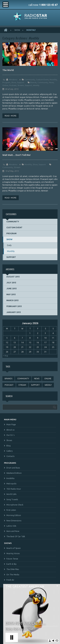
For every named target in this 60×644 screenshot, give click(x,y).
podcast (13, 85)
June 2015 (12, 289)
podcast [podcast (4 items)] (9, 385)
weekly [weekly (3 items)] (48, 385)
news (51, 82)
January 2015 (14, 312)
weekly (36, 85)
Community (30, 80)
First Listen (11, 510)
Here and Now (13, 531)
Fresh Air (10, 580)
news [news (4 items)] (37, 379)
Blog (8, 446)
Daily (9, 245)
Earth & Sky (11, 564)
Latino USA (11, 526)
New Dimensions (14, 521)
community (43, 82)
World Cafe (11, 494)
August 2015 (13, 277)
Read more (11, 116)
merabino (13, 80)
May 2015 (11, 294)
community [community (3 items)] (23, 379)
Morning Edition (14, 515)
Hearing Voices (13, 553)
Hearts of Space (14, 548)
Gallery (10, 451)
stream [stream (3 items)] (22, 385)
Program (6, 82)
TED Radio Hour (14, 489)
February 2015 (14, 306)
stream (21, 85)
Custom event (42, 80)
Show (17, 30)
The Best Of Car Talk (16, 536)
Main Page (11, 425)
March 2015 (12, 300)
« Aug (6, 356)
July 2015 (11, 283)
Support (21, 82)
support (28, 85)
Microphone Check (15, 505)
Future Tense (12, 559)
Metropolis (11, 484)
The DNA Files (13, 569)
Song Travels (12, 499)
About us (10, 430)
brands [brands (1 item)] (8, 379)
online (5, 85)
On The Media (13, 575)
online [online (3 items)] (48, 379)
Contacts (10, 456)
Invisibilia (10, 478)
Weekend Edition (14, 473)
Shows (9, 440)
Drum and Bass (13, 468)
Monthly (53, 80)
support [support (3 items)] (35, 385)
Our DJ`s (10, 435)
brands (33, 82)
